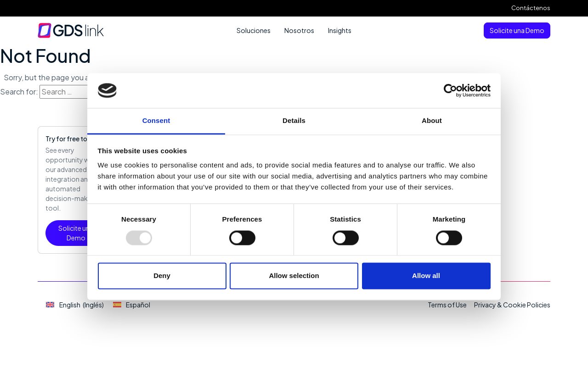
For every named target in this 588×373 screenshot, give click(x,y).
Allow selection (294, 276)
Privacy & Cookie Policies (512, 305)
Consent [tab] (156, 121)
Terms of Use (447, 305)
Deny (162, 276)
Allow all (426, 276)
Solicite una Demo (517, 30)
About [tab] (432, 121)
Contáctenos (531, 8)
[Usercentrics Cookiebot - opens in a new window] (450, 90)
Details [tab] (294, 121)
